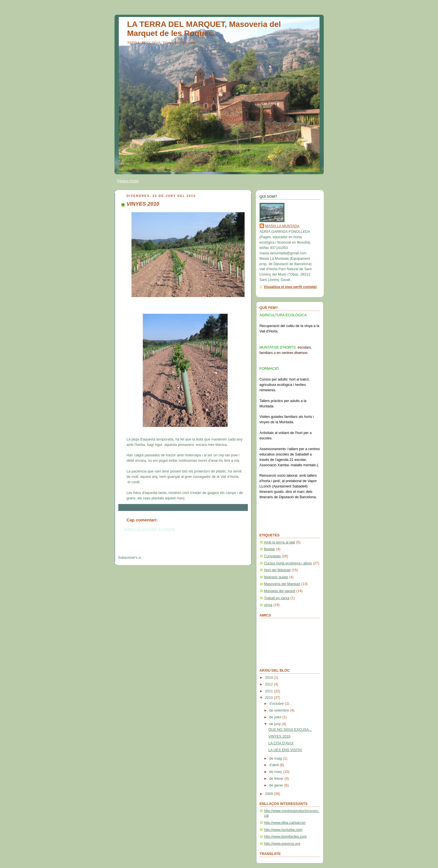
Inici (183, 547)
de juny (275, 724)
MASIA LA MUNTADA (282, 226)
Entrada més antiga (232, 547)
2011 (269, 691)
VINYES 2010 (279, 736)
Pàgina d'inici (128, 181)
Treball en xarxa (277, 598)
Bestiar (270, 549)
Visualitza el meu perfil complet (290, 287)
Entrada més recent (134, 547)
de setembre (280, 710)
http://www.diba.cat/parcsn (285, 823)
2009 (269, 794)
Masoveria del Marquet (282, 584)
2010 (269, 698)
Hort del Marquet (277, 570)
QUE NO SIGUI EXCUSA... (290, 730)
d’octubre (277, 704)
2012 (269, 684)
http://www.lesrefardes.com (285, 837)
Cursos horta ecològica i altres (288, 563)
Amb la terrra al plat (280, 542)
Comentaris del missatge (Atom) (168, 558)
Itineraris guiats (276, 577)
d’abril (274, 765)
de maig (276, 759)
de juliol (276, 717)
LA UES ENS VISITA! (285, 750)
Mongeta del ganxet (280, 591)
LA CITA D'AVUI (281, 743)
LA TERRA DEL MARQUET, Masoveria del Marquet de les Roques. (204, 29)
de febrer (277, 779)
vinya (268, 605)
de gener (277, 785)
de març (276, 772)
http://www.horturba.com (283, 830)
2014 (269, 678)
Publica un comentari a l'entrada (150, 529)
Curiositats (273, 556)
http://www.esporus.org (282, 844)
